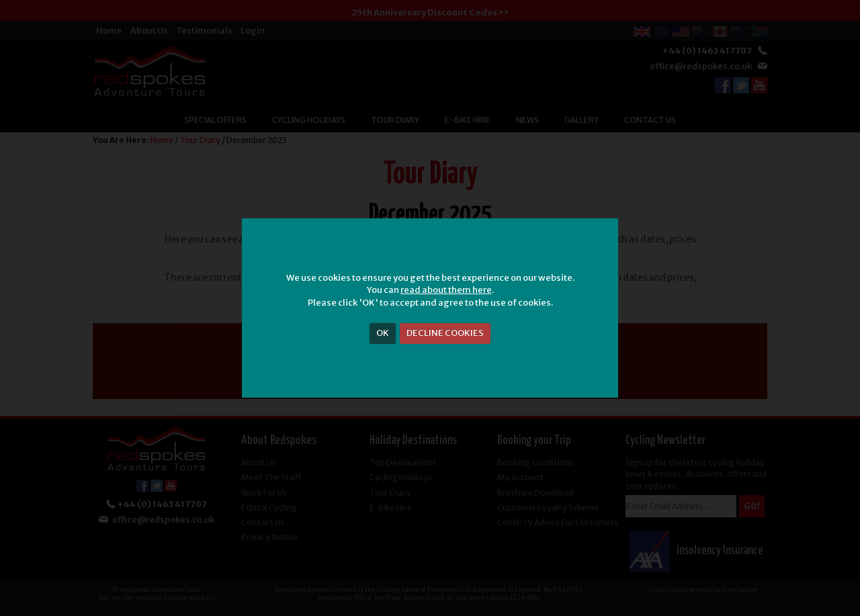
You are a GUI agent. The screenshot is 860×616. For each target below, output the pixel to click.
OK (383, 333)
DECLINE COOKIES (445, 333)
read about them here (446, 290)
